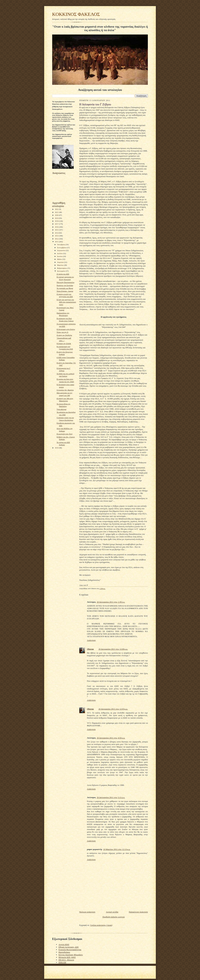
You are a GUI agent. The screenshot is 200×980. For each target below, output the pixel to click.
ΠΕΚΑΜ (62, 962)
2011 (57, 242)
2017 (57, 224)
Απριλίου (61, 262)
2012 (57, 239)
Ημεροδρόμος (64, 952)
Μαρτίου (61, 265)
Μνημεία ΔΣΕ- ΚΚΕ (67, 957)
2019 (57, 218)
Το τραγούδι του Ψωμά (65, 288)
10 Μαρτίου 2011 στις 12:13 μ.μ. (117, 849)
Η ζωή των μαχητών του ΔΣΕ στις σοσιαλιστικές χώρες (66, 302)
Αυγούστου (61, 250)
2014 (57, 233)
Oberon (90, 649)
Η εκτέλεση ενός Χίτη (65, 434)
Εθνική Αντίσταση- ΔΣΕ (69, 947)
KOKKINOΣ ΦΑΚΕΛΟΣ (76, 14)
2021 (57, 212)
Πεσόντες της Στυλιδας (65, 285)
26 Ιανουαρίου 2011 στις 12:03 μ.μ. (113, 709)
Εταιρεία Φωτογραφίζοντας (70, 950)
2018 (57, 221)
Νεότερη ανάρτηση (87, 912)
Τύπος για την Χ (62, 332)
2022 (57, 209)
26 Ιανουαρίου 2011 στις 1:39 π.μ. (111, 602)
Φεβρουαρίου (62, 268)
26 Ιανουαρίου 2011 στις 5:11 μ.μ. (111, 797)
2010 (57, 448)
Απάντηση (91, 640)
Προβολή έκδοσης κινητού (113, 917)
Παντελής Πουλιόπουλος (66, 282)
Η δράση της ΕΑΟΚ (64, 343)
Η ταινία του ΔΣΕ (63, 274)
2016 (57, 227)
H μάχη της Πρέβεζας (64, 335)
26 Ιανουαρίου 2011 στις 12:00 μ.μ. (113, 649)
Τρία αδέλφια (61, 409)
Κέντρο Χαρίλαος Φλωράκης (71, 955)
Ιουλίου (60, 253)
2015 (57, 230)
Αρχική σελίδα (112, 912)
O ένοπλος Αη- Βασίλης (65, 390)
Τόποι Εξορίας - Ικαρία (65, 291)
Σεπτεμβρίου (62, 248)
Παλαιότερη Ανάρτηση (138, 912)
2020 (57, 215)
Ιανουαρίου (61, 271)
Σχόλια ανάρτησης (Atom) (101, 925)
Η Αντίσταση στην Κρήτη (66, 329)
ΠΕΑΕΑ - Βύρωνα (66, 960)
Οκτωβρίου (61, 244)
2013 (57, 236)
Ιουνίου (60, 256)
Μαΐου (60, 259)
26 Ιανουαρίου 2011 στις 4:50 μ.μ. (111, 738)
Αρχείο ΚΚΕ (64, 944)
